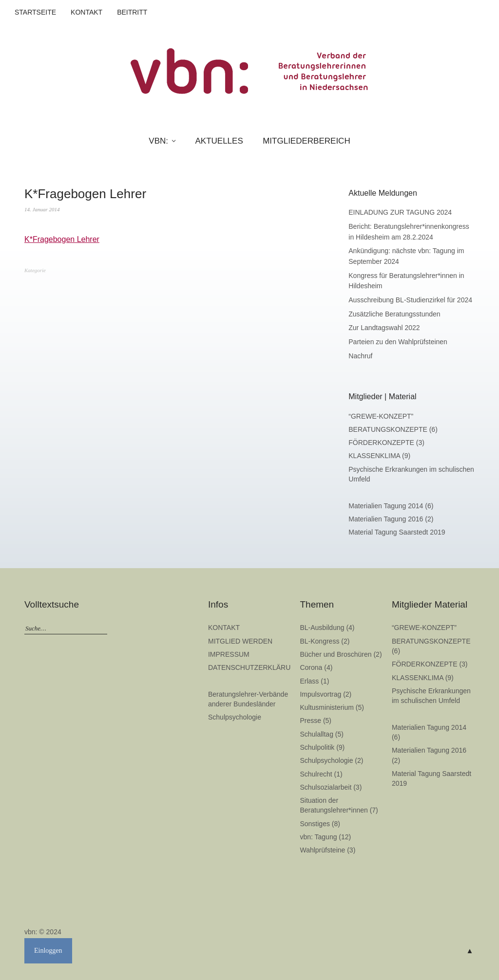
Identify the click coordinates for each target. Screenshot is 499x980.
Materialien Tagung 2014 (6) (391, 506)
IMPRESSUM (229, 654)
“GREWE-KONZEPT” (381, 416)
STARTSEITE (35, 12)
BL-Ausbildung (322, 628)
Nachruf (360, 356)
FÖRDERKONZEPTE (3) (386, 443)
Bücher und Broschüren (336, 654)
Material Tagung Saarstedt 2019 (397, 532)
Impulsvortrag (320, 694)
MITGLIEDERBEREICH (306, 141)
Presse (310, 721)
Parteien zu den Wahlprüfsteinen (398, 342)
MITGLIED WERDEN (240, 641)
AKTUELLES (219, 141)
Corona (311, 667)
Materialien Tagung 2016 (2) (391, 519)
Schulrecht (316, 774)
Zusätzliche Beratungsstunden (394, 314)
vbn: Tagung (318, 837)
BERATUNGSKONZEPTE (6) (393, 429)
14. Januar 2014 (42, 209)
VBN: (158, 141)
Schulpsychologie (235, 717)
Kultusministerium (326, 707)
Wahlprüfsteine (322, 850)
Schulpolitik (317, 747)
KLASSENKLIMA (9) (379, 456)
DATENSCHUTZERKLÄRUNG (254, 667)
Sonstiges (315, 824)
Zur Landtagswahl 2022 (384, 328)
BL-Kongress (319, 641)
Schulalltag (317, 734)
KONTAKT (86, 12)
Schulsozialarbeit (326, 787)
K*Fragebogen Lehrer (62, 239)
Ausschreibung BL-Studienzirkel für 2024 (410, 300)
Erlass (309, 681)
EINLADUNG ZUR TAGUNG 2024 (400, 212)
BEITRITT (132, 12)
